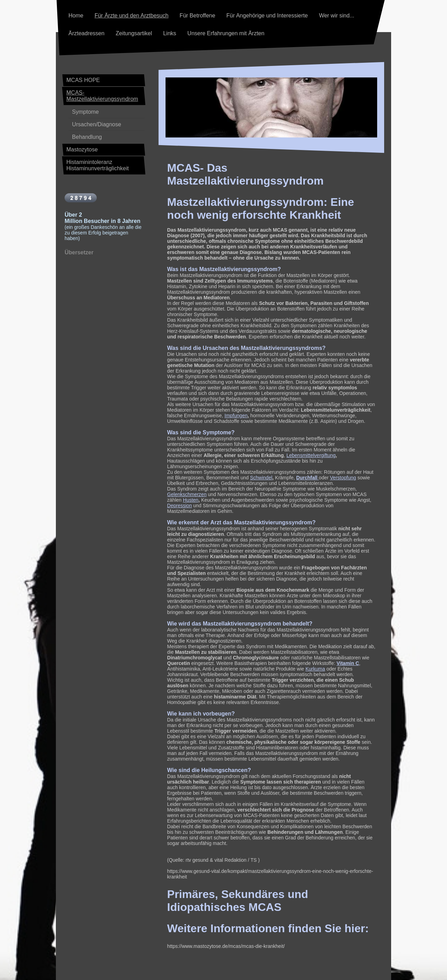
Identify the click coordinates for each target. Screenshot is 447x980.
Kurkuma (315, 669)
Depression (180, 506)
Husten (191, 500)
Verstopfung (343, 478)
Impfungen (236, 416)
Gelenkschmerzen (187, 494)
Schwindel (261, 478)
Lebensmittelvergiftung (311, 455)
